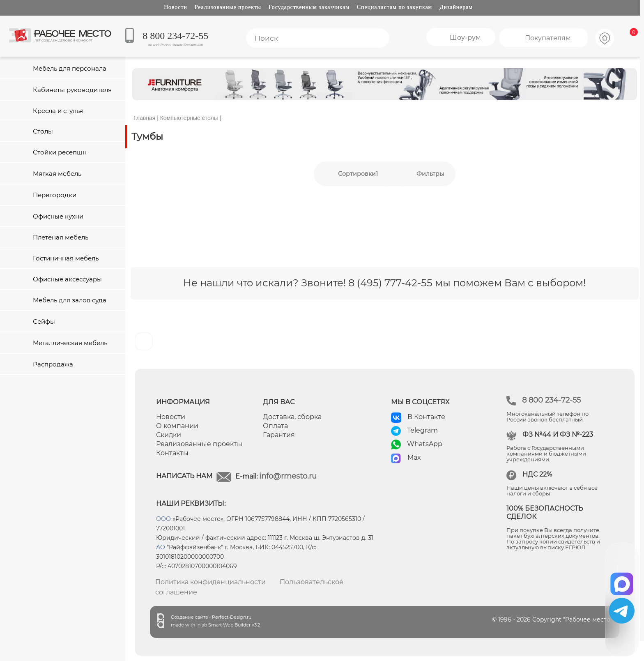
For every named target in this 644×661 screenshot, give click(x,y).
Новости (176, 7)
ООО (163, 519)
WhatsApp (425, 444)
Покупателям (548, 38)
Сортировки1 (358, 174)
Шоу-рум (465, 38)
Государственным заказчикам (309, 7)
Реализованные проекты (228, 7)
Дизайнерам (456, 7)
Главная (144, 118)
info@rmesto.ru (288, 476)
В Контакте (426, 417)
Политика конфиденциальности (210, 582)
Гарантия (279, 435)
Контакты (172, 453)
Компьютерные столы (189, 118)
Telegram (422, 430)
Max (414, 457)
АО (161, 547)
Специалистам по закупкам (394, 7)
